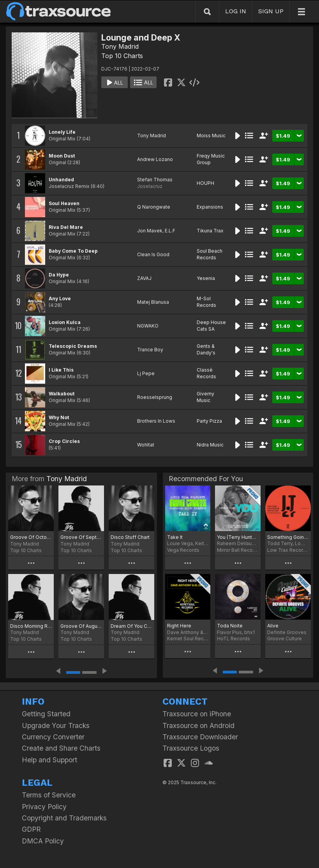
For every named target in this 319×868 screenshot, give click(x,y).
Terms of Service (49, 795)
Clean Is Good (153, 254)
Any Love (60, 298)
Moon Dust (62, 156)
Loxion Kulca (65, 322)
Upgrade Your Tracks (56, 725)
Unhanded (61, 180)
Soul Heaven (64, 203)
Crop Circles (64, 441)
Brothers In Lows (156, 421)
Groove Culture (285, 639)
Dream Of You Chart (131, 626)
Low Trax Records (288, 550)
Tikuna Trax (210, 231)
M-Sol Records (206, 302)
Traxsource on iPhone (197, 714)
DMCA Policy (43, 841)
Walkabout (62, 394)
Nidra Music (210, 445)
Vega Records (183, 550)
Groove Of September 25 (81, 537)
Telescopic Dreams (73, 346)
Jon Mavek (150, 231)
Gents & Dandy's (206, 349)
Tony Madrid (120, 46)
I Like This (61, 370)
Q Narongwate (154, 207)
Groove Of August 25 (81, 626)
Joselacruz (150, 186)
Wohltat (146, 445)
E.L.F (170, 231)
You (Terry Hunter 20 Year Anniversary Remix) (238, 537)
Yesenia (206, 278)
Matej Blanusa (153, 302)
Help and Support (49, 760)
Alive (273, 626)
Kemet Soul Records (188, 639)
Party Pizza (209, 421)
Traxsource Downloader (200, 737)
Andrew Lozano (155, 159)
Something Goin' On (288, 537)
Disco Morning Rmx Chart (31, 626)
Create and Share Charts (61, 748)
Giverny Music (205, 397)
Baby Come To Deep (73, 251)
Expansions (210, 207)
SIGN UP (271, 11)
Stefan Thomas (155, 180)
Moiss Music (211, 136)
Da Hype (59, 275)
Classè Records (206, 373)
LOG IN (236, 11)
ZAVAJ (144, 278)
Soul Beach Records (210, 254)
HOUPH (205, 183)
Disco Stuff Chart (130, 537)
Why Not (59, 417)
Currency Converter (53, 737)
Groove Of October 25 (31, 537)
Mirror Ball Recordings (238, 550)
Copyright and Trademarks (64, 818)
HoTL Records (234, 639)
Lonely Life (62, 132)
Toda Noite (230, 626)
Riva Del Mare (66, 227)
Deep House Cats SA (211, 326)
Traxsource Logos (191, 748)
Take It (175, 537)
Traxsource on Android (198, 725)
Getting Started (46, 714)
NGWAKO (148, 326)
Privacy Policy (44, 807)
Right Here (179, 626)
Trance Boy (150, 350)
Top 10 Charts (122, 56)
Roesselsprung (155, 397)
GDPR (31, 829)
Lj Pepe (146, 373)
